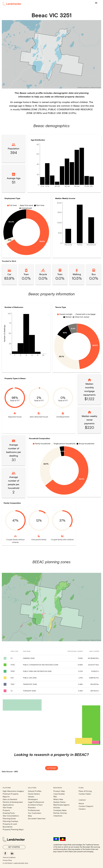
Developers (33, 799)
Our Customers (35, 813)
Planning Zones (9, 818)
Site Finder (7, 807)
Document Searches (37, 818)
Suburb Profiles (35, 791)
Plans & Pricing (85, 791)
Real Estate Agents (62, 805)
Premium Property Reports (11, 795)
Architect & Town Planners (35, 806)
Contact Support (86, 806)
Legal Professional (36, 802)
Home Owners (34, 794)
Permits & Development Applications (13, 803)
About (81, 803)
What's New (58, 799)
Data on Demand (10, 799)
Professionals (34, 810)
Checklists (58, 816)
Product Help (59, 791)
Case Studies (59, 794)
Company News (60, 810)
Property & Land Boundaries (10, 825)
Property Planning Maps (13, 829)
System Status (60, 802)
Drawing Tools (9, 813)
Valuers (31, 797)
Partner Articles (60, 813)
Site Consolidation (11, 816)
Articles (57, 807)
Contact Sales (85, 794)
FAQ (55, 797)
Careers (82, 809)
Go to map (52, 768)
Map (30, 816)
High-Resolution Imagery (13, 791)
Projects (6, 810)
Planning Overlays (11, 821)
